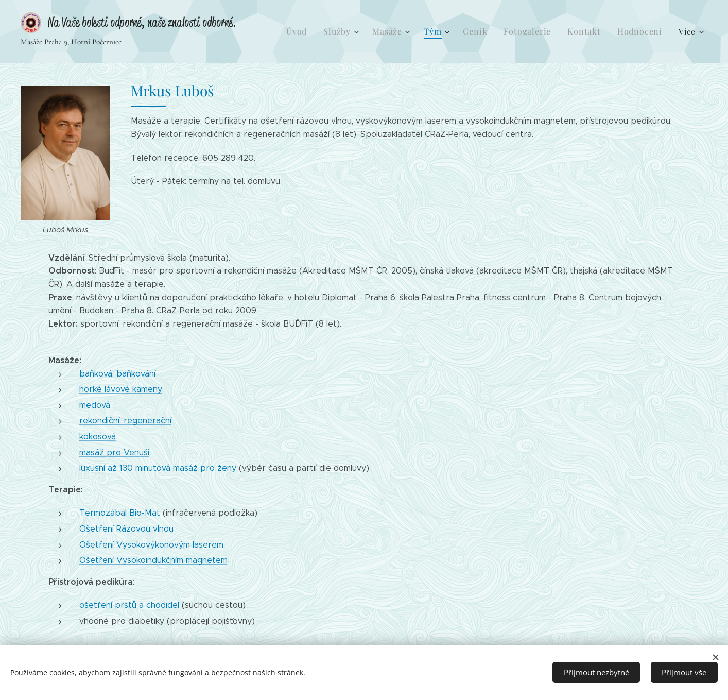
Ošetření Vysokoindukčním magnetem (153, 560)
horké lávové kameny (121, 389)
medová (95, 405)
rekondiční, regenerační (125, 421)
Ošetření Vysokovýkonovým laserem (151, 545)
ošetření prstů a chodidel (129, 605)
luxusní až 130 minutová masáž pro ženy (158, 468)
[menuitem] (319, 31)
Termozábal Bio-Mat (120, 513)
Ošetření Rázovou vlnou (126, 529)
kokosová (98, 437)
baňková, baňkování (117, 374)
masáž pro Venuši (114, 453)
